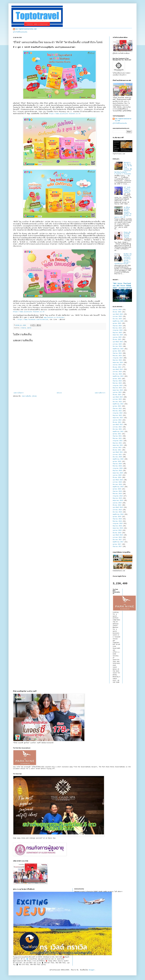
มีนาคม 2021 (117, 450)
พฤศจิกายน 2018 (118, 514)
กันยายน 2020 (117, 464)
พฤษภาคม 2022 (118, 418)
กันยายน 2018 (117, 519)
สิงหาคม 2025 (117, 328)
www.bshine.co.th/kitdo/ (54, 318)
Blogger (92, 970)
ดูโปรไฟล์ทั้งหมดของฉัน (20, 32)
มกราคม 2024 (117, 372)
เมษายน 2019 (117, 503)
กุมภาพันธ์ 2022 (118, 425)
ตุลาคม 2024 (117, 351)
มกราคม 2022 (117, 427)
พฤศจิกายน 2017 (118, 542)
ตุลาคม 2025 (117, 323)
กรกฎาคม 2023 (118, 386)
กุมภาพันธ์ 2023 (118, 397)
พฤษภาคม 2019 (118, 501)
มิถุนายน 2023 (117, 388)
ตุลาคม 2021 (117, 434)
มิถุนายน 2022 (117, 415)
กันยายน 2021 (117, 436)
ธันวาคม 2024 (117, 346)
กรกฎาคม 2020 (118, 468)
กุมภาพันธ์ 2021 (118, 452)
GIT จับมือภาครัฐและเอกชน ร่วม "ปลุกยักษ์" (127, 190)
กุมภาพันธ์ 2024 (118, 369)
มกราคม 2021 (117, 455)
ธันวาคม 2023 (117, 374)
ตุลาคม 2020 (117, 462)
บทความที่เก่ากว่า (100, 393)
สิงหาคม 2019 (117, 494)
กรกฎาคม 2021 (118, 441)
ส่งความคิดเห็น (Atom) (29, 396)
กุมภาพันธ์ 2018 (118, 535)
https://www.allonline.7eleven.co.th (65, 114)
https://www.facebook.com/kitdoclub (33, 320)
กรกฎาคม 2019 (118, 496)
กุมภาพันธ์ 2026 (118, 314)
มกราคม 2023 (117, 399)
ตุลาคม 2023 (117, 379)
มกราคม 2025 (117, 344)
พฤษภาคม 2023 (118, 390)
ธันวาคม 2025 (117, 319)
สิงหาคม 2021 (117, 439)
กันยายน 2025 (117, 326)
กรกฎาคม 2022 (118, 413)
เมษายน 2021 (117, 448)
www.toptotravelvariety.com (26, 29)
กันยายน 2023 (117, 381)
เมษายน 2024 (117, 365)
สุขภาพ (29, 328)
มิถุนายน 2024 (117, 360)
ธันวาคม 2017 (117, 540)
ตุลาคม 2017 (117, 544)
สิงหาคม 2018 (117, 521)
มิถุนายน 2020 (117, 471)
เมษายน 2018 (117, 530)
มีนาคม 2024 (117, 367)
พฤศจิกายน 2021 (118, 432)
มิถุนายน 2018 (117, 526)
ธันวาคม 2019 (117, 485)
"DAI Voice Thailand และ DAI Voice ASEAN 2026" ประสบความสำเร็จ (122, 286)
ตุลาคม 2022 (117, 406)
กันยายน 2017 (117, 547)
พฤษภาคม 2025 (118, 335)
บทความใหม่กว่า (19, 393)
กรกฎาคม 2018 (118, 524)
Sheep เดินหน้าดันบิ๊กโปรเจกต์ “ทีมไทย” (127, 235)
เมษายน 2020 (117, 475)
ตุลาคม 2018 (117, 517)
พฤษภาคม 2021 (118, 445)
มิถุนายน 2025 (117, 333)
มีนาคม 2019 (117, 505)
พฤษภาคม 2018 (118, 528)
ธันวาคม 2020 (117, 457)
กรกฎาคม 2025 (118, 330)
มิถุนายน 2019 (117, 498)
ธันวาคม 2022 (117, 402)
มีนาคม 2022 (117, 422)
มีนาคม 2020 (117, 478)
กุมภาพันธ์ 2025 (118, 342)
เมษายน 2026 (117, 310)
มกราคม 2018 (117, 537)
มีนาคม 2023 (117, 395)
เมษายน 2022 (117, 420)
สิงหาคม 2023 (117, 383)
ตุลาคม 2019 (117, 489)
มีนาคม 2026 (117, 312)
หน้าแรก (59, 393)
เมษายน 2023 (117, 392)
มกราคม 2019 (117, 510)
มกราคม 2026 (117, 317)
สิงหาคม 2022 (117, 411)
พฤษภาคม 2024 (118, 363)
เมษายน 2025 (117, 337)
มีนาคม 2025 (117, 340)
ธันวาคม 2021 (117, 429)
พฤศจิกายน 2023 (118, 376)
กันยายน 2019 (117, 491)
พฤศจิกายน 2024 (118, 349)
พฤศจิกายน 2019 (118, 487)
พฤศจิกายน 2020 (118, 459)
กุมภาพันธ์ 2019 (118, 507)
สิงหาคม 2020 (117, 466)
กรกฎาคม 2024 (118, 358)
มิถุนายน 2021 (117, 443)
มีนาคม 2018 (117, 533)
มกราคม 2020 (117, 482)
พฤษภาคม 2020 (118, 473)
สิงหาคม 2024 (117, 356)
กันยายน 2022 (117, 409)
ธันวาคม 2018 (117, 512)
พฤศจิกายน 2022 (118, 404)
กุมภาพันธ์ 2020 (118, 480)
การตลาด (23, 328)
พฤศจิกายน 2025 (118, 321)
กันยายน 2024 (117, 353)
